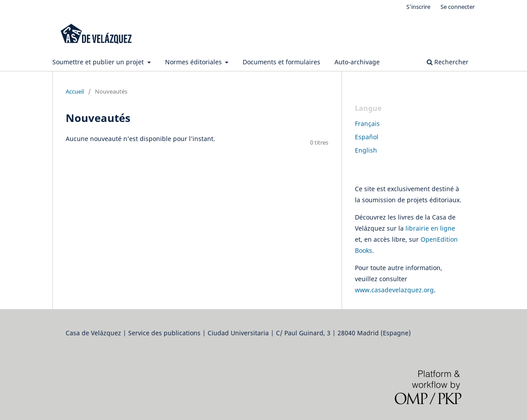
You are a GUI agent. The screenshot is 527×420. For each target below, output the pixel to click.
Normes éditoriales (194, 62)
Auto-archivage (357, 62)
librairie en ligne (430, 228)
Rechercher (448, 62)
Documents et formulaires (281, 62)
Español (367, 137)
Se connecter (458, 7)
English (366, 150)
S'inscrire (418, 7)
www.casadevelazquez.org (394, 290)
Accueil (75, 91)
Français (367, 124)
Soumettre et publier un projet (99, 62)
